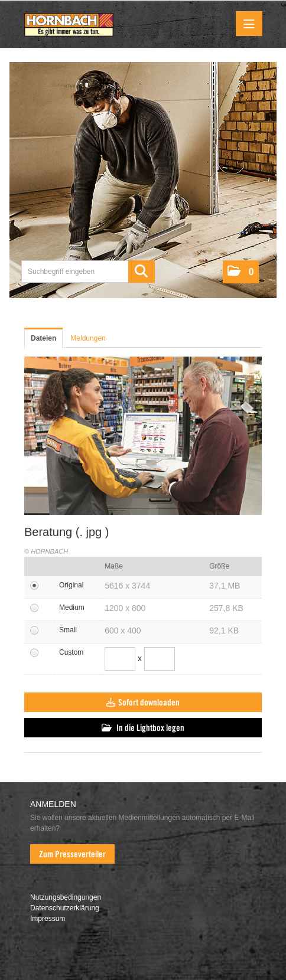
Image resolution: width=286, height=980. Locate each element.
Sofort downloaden (143, 703)
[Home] (69, 25)
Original (71, 585)
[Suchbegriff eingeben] (88, 272)
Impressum (48, 919)
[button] (241, 272)
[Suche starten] (142, 272)
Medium (72, 607)
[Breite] (120, 659)
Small (68, 630)
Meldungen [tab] (88, 338)
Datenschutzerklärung (65, 908)
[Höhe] (160, 659)
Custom (71, 652)
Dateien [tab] (43, 338)
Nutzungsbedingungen (66, 897)
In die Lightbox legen (143, 728)
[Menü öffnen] (249, 24)
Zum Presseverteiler (72, 854)
